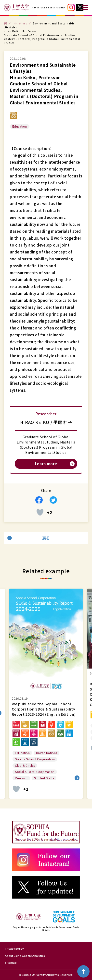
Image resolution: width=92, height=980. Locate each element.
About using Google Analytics (25, 956)
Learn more (46, 464)
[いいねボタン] (40, 512)
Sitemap (11, 962)
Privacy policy (14, 948)
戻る (46, 538)
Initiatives (20, 23)
